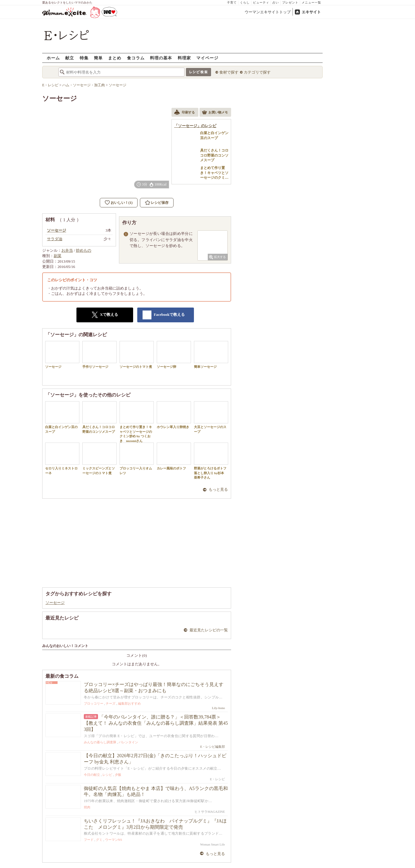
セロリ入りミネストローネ (62, 459)
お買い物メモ (215, 113)
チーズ (111, 703)
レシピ (107, 775)
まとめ (115, 58)
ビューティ (261, 3)
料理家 (184, 58)
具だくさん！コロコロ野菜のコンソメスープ (99, 417)
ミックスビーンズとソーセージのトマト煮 (99, 459)
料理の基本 (161, 58)
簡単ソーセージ (211, 355)
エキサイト (311, 12)
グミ (99, 840)
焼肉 (87, 807)
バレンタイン (128, 742)
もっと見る (218, 489)
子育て (232, 3)
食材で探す (229, 72)
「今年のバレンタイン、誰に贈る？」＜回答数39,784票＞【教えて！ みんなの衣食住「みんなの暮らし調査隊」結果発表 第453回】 (156, 723)
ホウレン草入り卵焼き (174, 415)
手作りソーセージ (99, 355)
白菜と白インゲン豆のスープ (62, 417)
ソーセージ (62, 355)
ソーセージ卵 (174, 355)
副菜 (58, 256)
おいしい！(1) (122, 203)
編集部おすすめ (129, 703)
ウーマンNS (114, 840)
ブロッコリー (94, 703)
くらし (245, 3)
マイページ (207, 58)
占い (276, 3)
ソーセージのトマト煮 (137, 355)
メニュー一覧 (311, 3)
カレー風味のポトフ (174, 456)
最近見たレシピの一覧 (209, 630)
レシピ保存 (160, 203)
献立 (70, 58)
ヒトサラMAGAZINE (210, 812)
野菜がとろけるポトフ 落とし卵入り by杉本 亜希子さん (211, 461)
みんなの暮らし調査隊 (100, 742)
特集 (84, 58)
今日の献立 (92, 775)
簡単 (98, 58)
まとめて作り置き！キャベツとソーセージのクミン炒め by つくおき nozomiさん (137, 422)
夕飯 (118, 775)
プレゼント (290, 3)
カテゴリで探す (257, 72)
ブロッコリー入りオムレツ (137, 459)
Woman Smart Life (213, 844)
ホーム (53, 58)
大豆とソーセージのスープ (211, 417)
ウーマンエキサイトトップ (268, 12)
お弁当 (67, 250)
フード (89, 840)
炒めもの (84, 250)
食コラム (136, 58)
